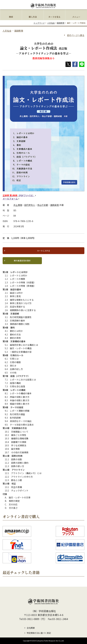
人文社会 (51, 23)
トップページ (39, 23)
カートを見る (54, 17)
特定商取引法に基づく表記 (39, 633)
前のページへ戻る (76, 35)
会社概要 (31, 628)
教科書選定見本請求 (22, 260)
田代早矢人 (30, 205)
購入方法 (33, 17)
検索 (11, 17)
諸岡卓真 (55, 205)
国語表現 (61, 23)
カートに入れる (44, 251)
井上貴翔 (18, 205)
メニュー (76, 17)
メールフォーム (10, 199)
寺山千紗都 (43, 205)
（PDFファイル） (19, 195)
